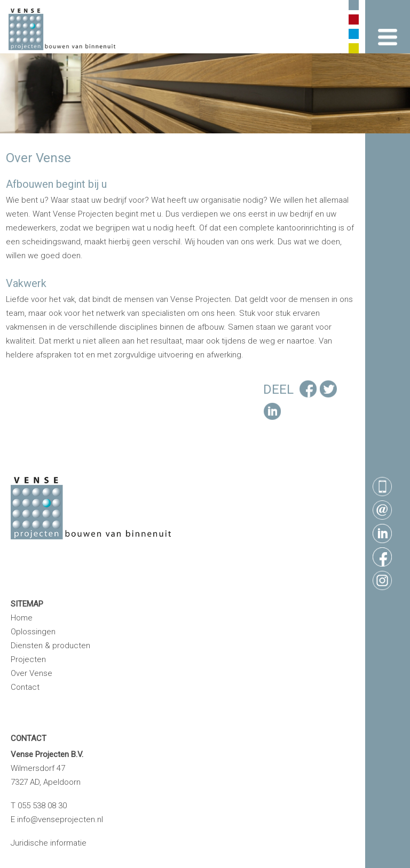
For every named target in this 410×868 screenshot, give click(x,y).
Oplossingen (33, 632)
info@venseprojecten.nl (60, 819)
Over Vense (31, 673)
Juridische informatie (49, 843)
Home (22, 618)
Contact (25, 687)
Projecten (28, 659)
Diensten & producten (50, 646)
